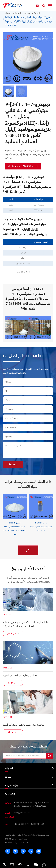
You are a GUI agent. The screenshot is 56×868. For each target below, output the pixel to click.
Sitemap (8, 843)
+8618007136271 (37, 824)
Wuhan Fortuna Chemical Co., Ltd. (27, 837)
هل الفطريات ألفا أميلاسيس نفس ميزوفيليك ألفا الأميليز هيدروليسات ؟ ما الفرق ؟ (25, 624)
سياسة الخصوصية (23, 843)
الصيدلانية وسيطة (32, 13)
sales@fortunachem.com (24, 812)
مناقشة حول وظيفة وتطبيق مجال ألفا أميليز (23, 725)
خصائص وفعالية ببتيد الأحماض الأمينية (20, 675)
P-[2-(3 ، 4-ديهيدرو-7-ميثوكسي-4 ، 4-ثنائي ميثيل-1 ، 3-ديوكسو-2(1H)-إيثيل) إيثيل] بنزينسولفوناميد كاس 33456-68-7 (29, 21)
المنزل (8, 13)
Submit (13, 464)
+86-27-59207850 (22, 824)
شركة (8, 777)
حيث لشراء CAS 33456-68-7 (23, 166)
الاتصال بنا (10, 794)
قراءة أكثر (13, 633)
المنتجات (17, 13)
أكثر (28, 550)
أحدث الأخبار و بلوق (28, 569)
